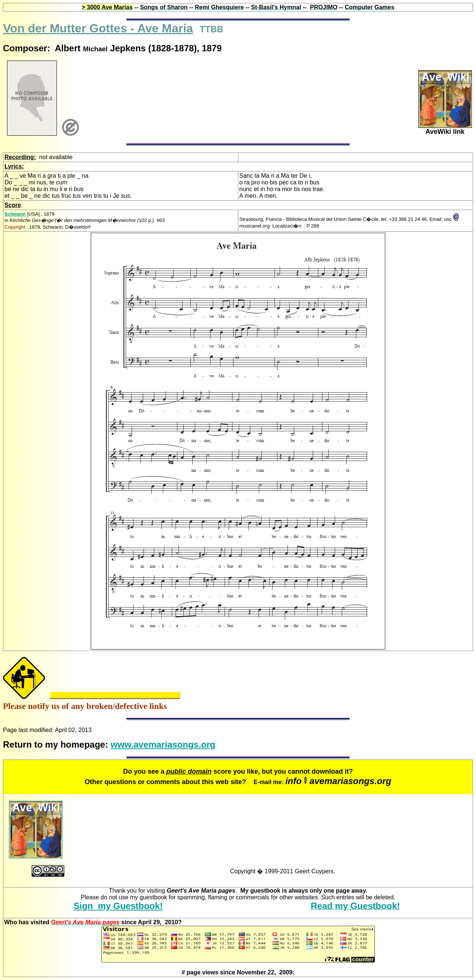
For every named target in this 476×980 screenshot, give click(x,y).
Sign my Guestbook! (118, 906)
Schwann (15, 214)
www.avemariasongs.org (163, 744)
